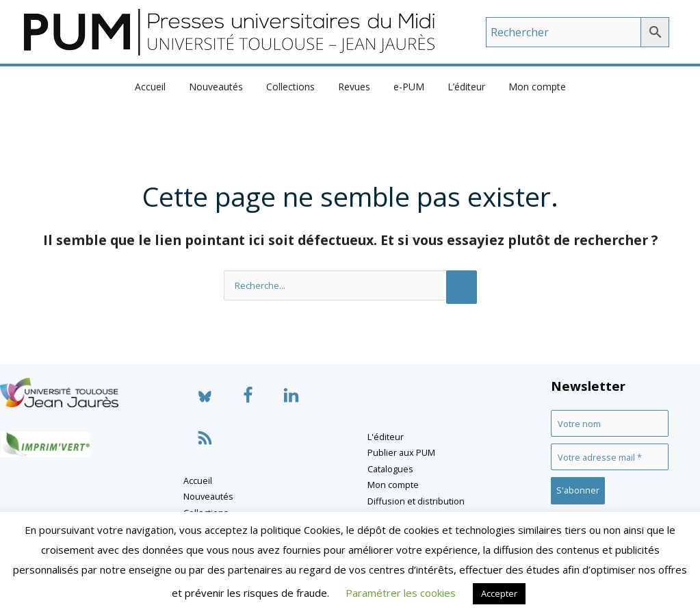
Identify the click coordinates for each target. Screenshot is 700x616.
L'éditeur (386, 437)
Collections (295, 87)
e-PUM (405, 87)
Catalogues (390, 469)
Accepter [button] (499, 593)
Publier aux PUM (401, 452)
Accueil (163, 87)
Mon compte (525, 87)
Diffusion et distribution (416, 501)
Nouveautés (224, 87)
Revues (354, 87)
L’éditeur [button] (458, 87)
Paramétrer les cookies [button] (401, 593)
